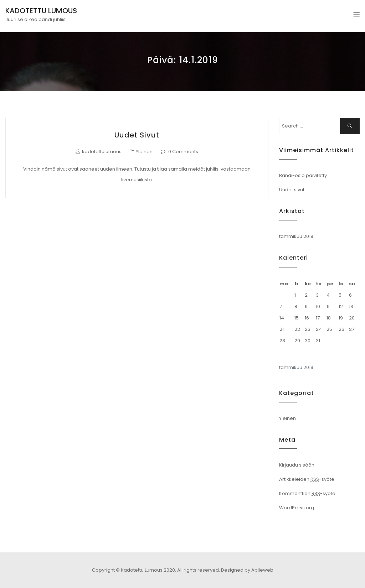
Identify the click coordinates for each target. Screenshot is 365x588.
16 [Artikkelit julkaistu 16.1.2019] (307, 318)
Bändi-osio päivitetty (303, 175)
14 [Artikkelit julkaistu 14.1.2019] (282, 318)
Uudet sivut (137, 135)
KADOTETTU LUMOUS (41, 11)
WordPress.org (297, 508)
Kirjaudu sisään (297, 465)
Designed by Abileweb (247, 570)
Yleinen (144, 152)
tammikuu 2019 (296, 236)
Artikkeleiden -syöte (307, 479)
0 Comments (183, 152)
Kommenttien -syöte (307, 493)
